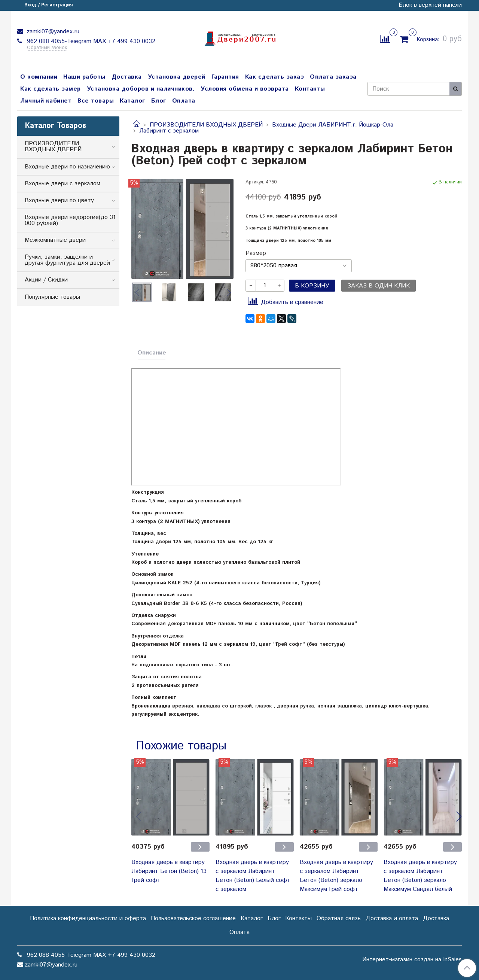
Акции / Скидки (46, 280)
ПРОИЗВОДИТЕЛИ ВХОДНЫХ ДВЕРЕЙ (206, 125)
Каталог (132, 101)
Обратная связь (339, 918)
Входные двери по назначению (67, 167)
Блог (159, 101)
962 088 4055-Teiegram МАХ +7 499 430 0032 (90, 41)
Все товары (96, 101)
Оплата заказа (333, 77)
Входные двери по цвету (59, 200)
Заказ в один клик (379, 286)
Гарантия (225, 77)
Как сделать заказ (275, 77)
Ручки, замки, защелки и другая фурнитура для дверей (67, 260)
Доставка (127, 77)
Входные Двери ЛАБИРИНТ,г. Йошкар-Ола (333, 125)
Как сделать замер (51, 89)
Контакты (310, 89)
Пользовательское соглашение (193, 918)
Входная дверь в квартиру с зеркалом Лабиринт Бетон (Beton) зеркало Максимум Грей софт (336, 876)
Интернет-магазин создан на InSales (412, 960)
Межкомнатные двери (55, 240)
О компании (39, 77)
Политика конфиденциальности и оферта (88, 918)
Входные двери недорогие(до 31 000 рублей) (70, 220)
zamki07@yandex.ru (52, 32)
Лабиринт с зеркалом (169, 131)
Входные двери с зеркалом (62, 184)
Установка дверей (177, 77)
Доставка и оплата (392, 918)
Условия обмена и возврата (245, 89)
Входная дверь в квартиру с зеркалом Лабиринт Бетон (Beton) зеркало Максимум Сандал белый (420, 876)
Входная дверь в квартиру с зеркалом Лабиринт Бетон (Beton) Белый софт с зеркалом (253, 876)
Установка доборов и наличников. (141, 89)
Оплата (184, 101)
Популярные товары (52, 297)
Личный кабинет (46, 101)
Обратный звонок (47, 48)
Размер (256, 253)
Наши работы (84, 77)
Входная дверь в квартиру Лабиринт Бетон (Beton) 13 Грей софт (169, 871)
